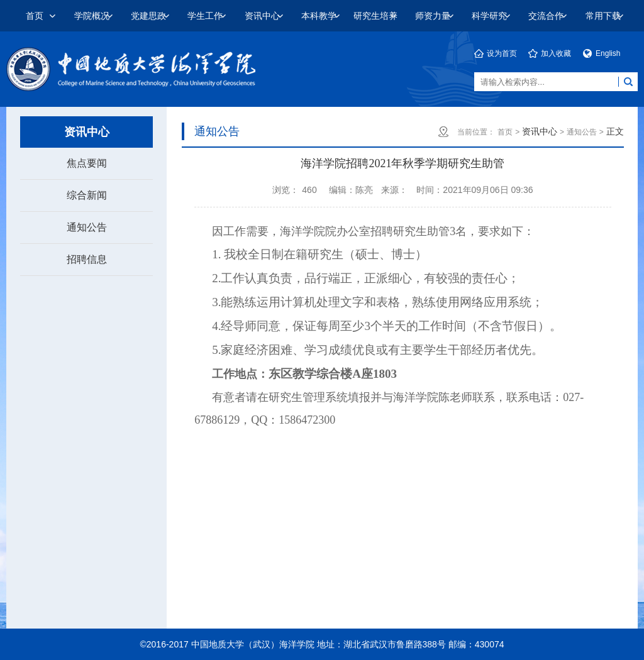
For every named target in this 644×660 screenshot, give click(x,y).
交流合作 (546, 16)
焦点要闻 (87, 163)
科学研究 (489, 16)
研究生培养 (375, 16)
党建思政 (148, 16)
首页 (35, 16)
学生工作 (205, 16)
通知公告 (87, 227)
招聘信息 (87, 259)
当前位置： (476, 132)
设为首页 (502, 53)
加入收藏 (556, 53)
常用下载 (603, 16)
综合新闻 (87, 195)
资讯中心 (262, 16)
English (608, 53)
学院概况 (92, 16)
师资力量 (433, 16)
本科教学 (319, 16)
